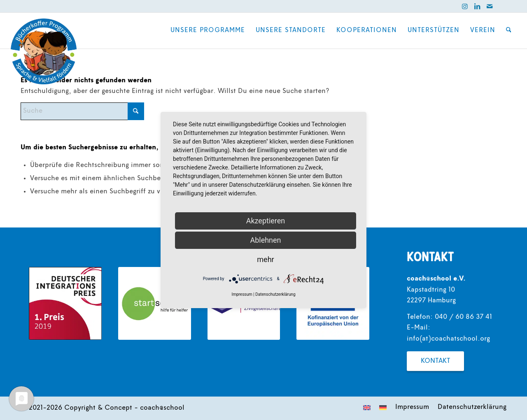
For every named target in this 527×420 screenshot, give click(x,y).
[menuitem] (208, 30)
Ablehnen (265, 240)
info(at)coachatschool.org (448, 339)
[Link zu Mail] (490, 6)
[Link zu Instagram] (465, 6)
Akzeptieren (266, 221)
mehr (265, 259)
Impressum (242, 294)
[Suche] (508, 30)
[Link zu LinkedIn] (477, 6)
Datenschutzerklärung (275, 294)
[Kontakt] (435, 361)
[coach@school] (44, 51)
